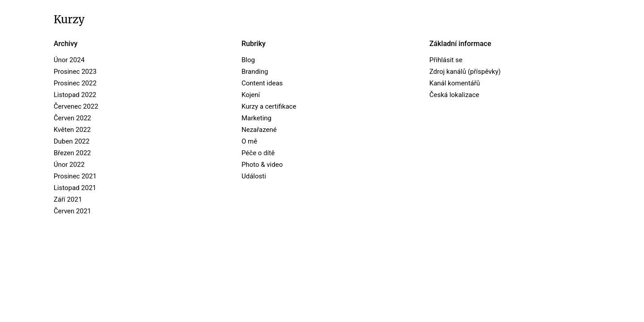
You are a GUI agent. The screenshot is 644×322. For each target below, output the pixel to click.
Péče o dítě (258, 153)
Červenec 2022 (76, 106)
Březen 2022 (72, 153)
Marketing (256, 118)
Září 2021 (68, 199)
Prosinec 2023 (75, 72)
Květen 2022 (72, 130)
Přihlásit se (446, 60)
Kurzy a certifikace (269, 106)
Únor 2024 (69, 60)
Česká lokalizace (454, 95)
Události (254, 176)
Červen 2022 (72, 118)
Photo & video (262, 165)
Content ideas (262, 83)
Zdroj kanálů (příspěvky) (465, 72)
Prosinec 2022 (75, 83)
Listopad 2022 (75, 95)
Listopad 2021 (75, 188)
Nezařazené (259, 130)
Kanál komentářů (455, 83)
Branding (255, 72)
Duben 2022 (72, 141)
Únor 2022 (69, 165)
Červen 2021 (72, 211)
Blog (248, 60)
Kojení (251, 95)
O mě (249, 141)
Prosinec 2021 (75, 176)
